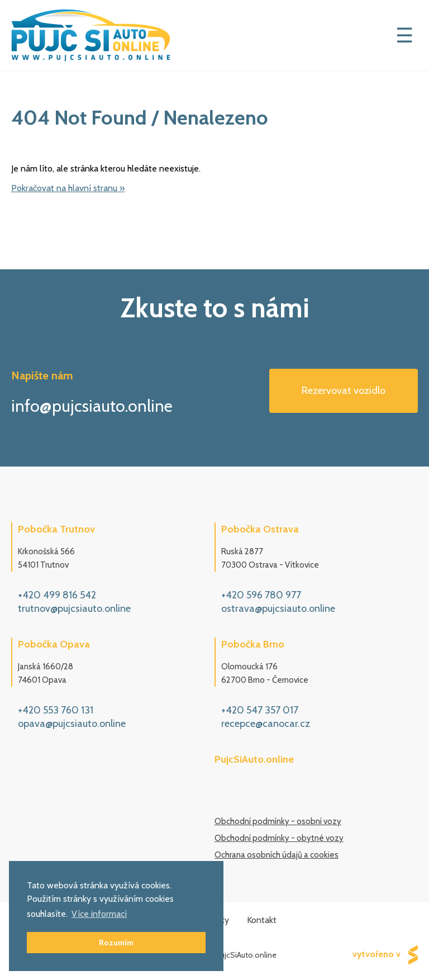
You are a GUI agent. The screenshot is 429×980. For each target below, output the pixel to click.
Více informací (99, 914)
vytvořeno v (385, 955)
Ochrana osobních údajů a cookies (277, 855)
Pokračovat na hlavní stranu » (68, 188)
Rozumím (116, 943)
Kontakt (262, 920)
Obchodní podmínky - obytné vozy (279, 838)
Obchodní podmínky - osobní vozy (278, 821)
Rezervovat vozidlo (344, 391)
